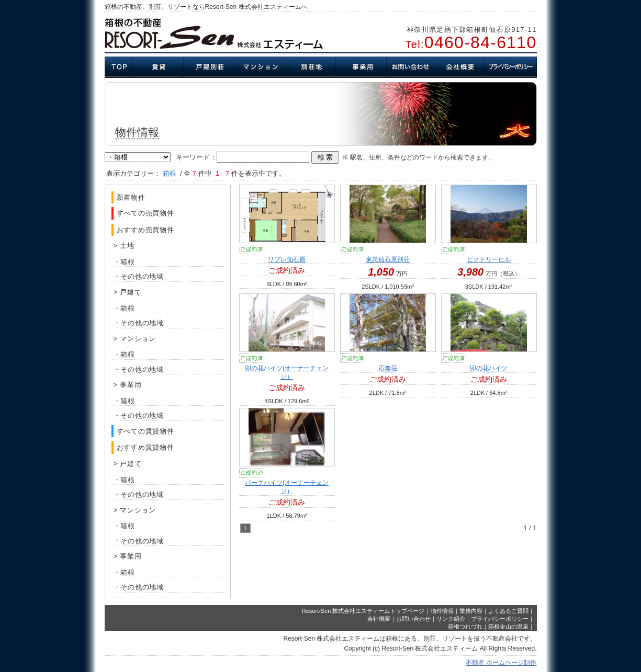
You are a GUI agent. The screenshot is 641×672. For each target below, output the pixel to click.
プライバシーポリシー (500, 619)
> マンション (135, 339)
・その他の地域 (139, 276)
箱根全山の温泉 (508, 627)
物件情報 (442, 611)
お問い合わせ (413, 619)
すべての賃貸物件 (145, 431)
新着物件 (131, 197)
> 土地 (124, 246)
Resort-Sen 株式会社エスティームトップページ (363, 611)
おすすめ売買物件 (145, 230)
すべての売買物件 (145, 213)
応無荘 (388, 368)
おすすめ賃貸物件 (145, 447)
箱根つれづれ (465, 627)
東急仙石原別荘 (388, 259)
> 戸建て (128, 292)
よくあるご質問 (508, 611)
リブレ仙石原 (287, 259)
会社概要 (379, 619)
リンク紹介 (451, 619)
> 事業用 (128, 385)
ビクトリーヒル (489, 259)
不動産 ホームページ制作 (501, 663)
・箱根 (124, 262)
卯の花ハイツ (489, 368)
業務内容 (471, 611)
